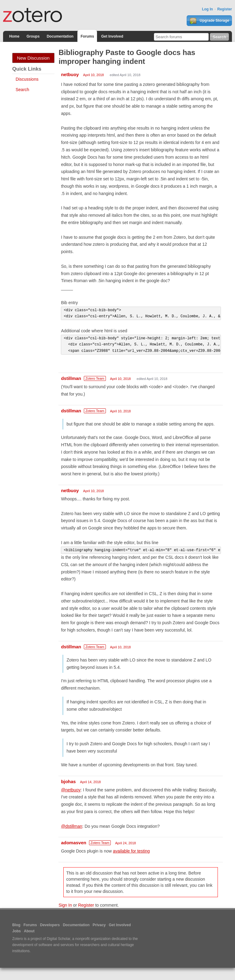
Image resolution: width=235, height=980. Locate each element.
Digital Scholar (59, 939)
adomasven (74, 843)
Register (225, 9)
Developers (50, 925)
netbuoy (70, 74)
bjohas (68, 781)
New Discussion (33, 58)
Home (14, 36)
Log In (207, 9)
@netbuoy (71, 790)
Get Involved (112, 36)
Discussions (27, 79)
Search (22, 90)
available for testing (131, 851)
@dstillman (71, 826)
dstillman (71, 378)
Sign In (65, 905)
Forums (87, 36)
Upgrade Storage (209, 21)
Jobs (17, 931)
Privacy (99, 925)
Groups (33, 36)
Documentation (60, 36)
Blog (16, 925)
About (29, 931)
